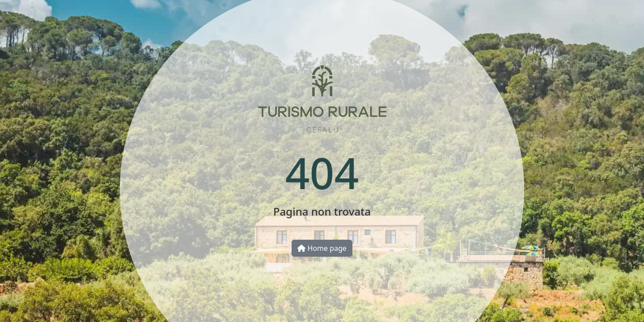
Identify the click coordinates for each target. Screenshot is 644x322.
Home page (322, 248)
